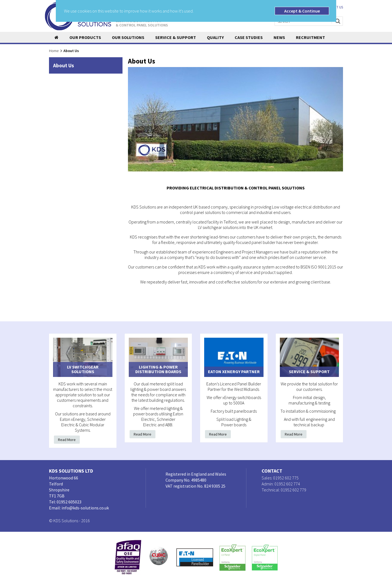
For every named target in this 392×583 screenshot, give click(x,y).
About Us (64, 65)
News (279, 37)
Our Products (85, 37)
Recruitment (310, 37)
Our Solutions (128, 37)
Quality (215, 37)
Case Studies (249, 37)
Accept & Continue (302, 11)
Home (54, 51)
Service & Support (176, 37)
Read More (67, 440)
